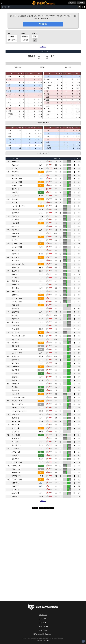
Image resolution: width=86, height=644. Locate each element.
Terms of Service (43, 626)
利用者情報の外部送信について (43, 634)
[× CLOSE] (43, 47)
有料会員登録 (43, 24)
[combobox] (39, 7)
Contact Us (43, 622)
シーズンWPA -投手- (43, 153)
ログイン (72, 3)
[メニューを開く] (3, 3)
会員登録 (81, 3)
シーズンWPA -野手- (43, 123)
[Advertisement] (43, 528)
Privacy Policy (43, 630)
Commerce (43, 619)
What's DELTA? (43, 615)
